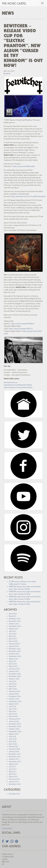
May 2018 (12, 741)
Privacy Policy (7, 828)
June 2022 (13, 634)
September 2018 (15, 731)
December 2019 (15, 696)
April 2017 (13, 774)
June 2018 (13, 739)
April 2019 (13, 714)
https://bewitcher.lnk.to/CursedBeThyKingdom (28, 196)
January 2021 (14, 671)
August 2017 (14, 764)
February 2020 (14, 691)
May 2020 (12, 686)
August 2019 (14, 704)
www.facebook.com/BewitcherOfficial (18, 385)
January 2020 (14, 694)
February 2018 (14, 749)
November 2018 (15, 726)
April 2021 (13, 664)
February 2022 (14, 644)
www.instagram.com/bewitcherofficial (18, 387)
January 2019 (14, 721)
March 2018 (13, 746)
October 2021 (14, 654)
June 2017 (13, 769)
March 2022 (13, 641)
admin (8, 74)
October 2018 (14, 729)
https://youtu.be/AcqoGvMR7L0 (21, 329)
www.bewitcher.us (11, 382)
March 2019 (13, 716)
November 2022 (15, 621)
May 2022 (12, 636)
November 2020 (15, 676)
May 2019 (12, 711)
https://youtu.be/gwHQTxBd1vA (22, 324)
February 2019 (14, 719)
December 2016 (15, 784)
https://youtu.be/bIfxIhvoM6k (24, 166)
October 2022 (14, 624)
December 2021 (15, 649)
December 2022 (15, 619)
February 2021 (14, 669)
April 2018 (13, 744)
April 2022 (13, 639)
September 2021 (15, 656)
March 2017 (13, 777)
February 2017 (14, 779)
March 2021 (13, 666)
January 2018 (14, 752)
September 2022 (15, 626)
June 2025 (13, 614)
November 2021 (15, 651)
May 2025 (12, 616)
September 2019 (15, 701)
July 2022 (12, 631)
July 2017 (12, 767)
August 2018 (14, 734)
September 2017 (15, 762)
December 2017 (15, 754)
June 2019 (13, 709)
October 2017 (14, 759)
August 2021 (14, 659)
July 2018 (12, 736)
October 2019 (14, 699)
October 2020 (14, 679)
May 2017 (12, 772)
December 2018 (15, 724)
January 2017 (14, 782)
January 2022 (14, 646)
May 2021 (12, 661)
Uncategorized (14, 794)
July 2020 (12, 681)
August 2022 (14, 629)
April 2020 (13, 689)
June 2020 (13, 684)
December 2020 (15, 674)
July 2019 (12, 706)
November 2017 (15, 757)
